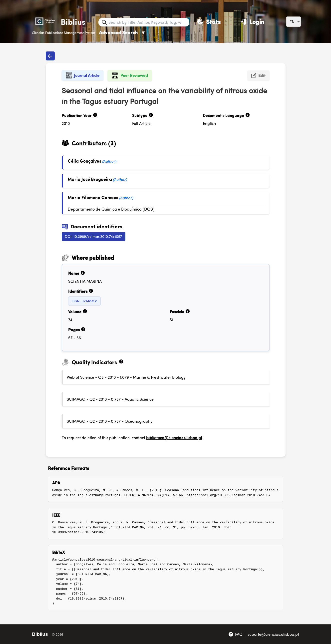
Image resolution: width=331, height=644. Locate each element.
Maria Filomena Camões (93, 197)
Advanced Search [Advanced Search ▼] (122, 32)
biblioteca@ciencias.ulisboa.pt (174, 438)
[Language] (294, 22)
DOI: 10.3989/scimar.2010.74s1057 (93, 236)
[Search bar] (148, 22)
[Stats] (209, 21)
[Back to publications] (50, 56)
